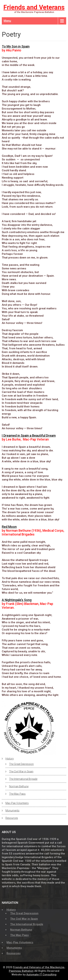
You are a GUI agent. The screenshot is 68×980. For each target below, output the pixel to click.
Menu (7, 21)
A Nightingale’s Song (17, 600)
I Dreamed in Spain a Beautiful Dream (29, 436)
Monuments (12, 811)
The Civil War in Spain (21, 771)
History (10, 759)
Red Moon (9, 527)
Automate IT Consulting (41, 975)
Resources (12, 818)
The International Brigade (23, 779)
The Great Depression (21, 764)
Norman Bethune (19, 786)
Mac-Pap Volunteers (17, 803)
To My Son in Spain (16, 46)
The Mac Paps (17, 794)
